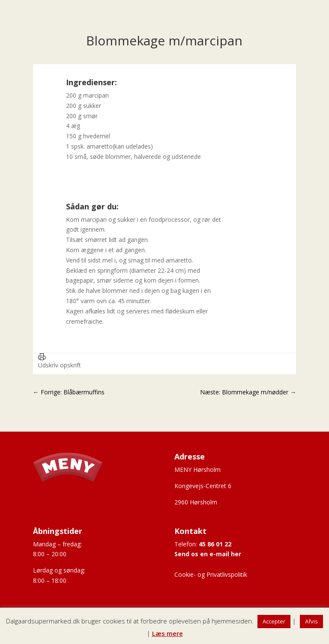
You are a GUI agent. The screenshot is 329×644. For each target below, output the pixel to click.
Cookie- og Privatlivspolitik (211, 574)
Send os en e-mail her (208, 554)
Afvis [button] (311, 621)
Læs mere (167, 633)
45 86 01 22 (215, 544)
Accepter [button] (274, 621)
